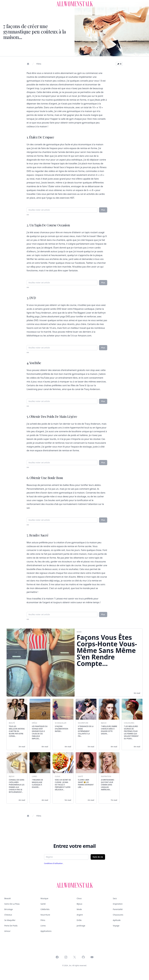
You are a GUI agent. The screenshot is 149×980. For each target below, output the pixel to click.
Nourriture (45, 915)
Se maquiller (10, 920)
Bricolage (9, 909)
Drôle (79, 920)
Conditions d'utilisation (54, 863)
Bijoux (80, 904)
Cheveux (8, 915)
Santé (43, 904)
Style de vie (98, 857)
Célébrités (45, 909)
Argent (80, 915)
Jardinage (81, 926)
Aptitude (117, 920)
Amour (7, 931)
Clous (79, 898)
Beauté (7, 898)
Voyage (116, 926)
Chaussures (118, 915)
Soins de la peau (12, 904)
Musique (44, 898)
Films (39, 64)
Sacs (115, 898)
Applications (46, 931)
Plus (103, 210)
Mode (79, 909)
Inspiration (118, 904)
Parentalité (118, 909)
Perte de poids (11, 926)
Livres (43, 926)
